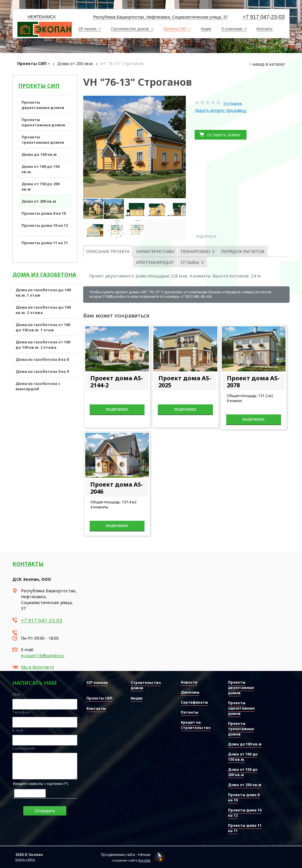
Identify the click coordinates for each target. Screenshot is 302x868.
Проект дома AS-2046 (117, 488)
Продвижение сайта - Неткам (126, 855)
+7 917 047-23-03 (264, 17)
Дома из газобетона (44, 275)
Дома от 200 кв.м (75, 63)
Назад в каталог (269, 64)
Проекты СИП (32, 63)
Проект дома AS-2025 (185, 382)
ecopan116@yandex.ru (43, 655)
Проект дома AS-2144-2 (117, 382)
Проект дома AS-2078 (253, 382)
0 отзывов (233, 104)
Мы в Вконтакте (37, 667)
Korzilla (144, 860)
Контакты (28, 564)
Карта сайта (25, 859)
